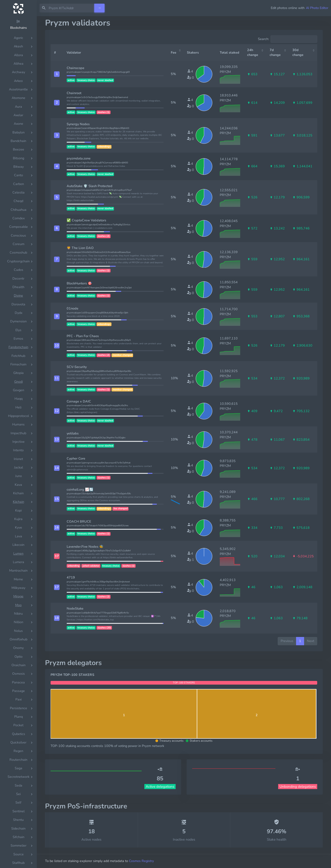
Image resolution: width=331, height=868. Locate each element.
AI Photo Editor (317, 8)
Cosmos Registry (141, 861)
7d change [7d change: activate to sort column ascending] (275, 52)
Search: (288, 39)
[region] (18, 442)
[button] (57, 74)
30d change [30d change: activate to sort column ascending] (298, 52)
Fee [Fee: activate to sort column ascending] (174, 52)
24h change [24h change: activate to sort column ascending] (253, 52)
